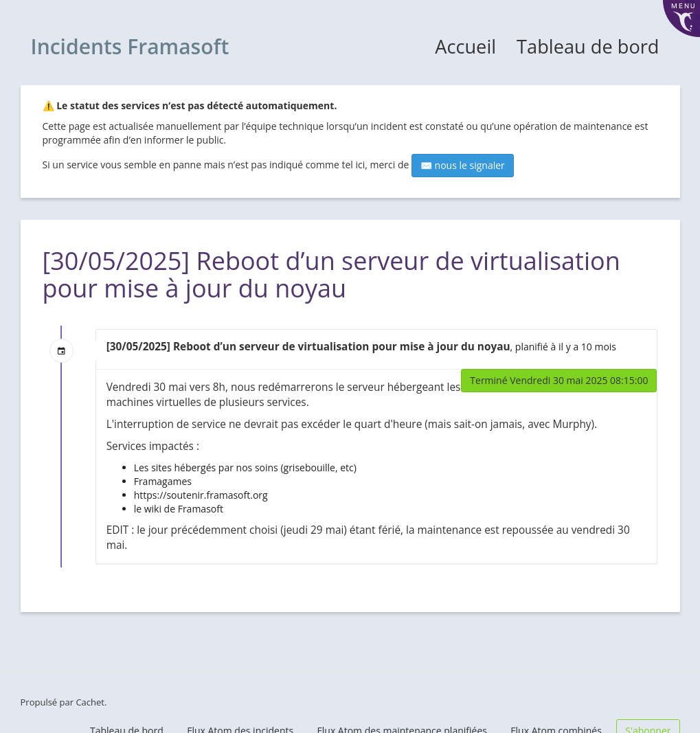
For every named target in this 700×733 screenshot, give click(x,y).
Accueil (465, 46)
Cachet (90, 702)
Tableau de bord (588, 46)
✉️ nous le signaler (463, 165)
